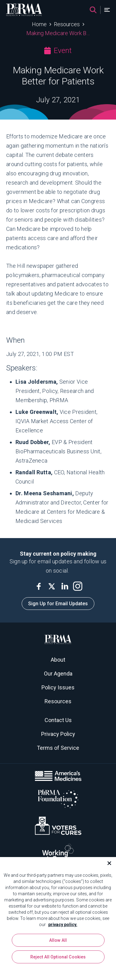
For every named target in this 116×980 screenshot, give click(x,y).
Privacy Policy (58, 734)
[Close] (107, 863)
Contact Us (58, 720)
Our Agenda (58, 674)
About (58, 660)
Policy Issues (58, 687)
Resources (67, 24)
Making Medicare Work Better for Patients (58, 33)
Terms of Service (58, 748)
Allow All (58, 940)
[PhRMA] (24, 10)
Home (39, 24)
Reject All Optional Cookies (58, 957)
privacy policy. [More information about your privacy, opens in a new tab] (63, 925)
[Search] (93, 10)
